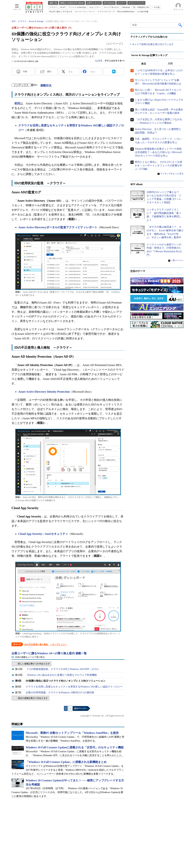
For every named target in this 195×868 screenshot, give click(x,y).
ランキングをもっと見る (172, 174)
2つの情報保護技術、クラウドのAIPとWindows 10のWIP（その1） (64, 669)
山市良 (99, 61)
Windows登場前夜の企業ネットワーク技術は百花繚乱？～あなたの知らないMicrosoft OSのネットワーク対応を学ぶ (158, 152)
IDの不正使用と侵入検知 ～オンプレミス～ (46, 645)
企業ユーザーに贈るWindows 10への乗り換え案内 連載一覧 (49, 653)
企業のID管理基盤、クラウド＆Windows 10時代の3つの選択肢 (60, 693)
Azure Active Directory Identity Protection (44, 392)
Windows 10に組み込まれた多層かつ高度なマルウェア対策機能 (62, 675)
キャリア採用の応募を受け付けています (153, 44)
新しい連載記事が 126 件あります (34, 664)
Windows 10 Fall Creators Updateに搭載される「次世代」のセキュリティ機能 (75, 747)
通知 (49, 72)
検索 (180, 25)
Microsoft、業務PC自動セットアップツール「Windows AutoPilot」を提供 (72, 733)
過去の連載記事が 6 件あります (33, 698)
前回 (17, 103)
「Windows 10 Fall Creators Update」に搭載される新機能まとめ (66, 762)
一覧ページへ (177, 261)
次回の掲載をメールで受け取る (30, 657)
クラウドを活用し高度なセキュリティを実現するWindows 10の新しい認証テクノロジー (74, 687)
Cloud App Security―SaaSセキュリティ (43, 534)
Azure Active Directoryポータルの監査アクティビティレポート (58, 227)
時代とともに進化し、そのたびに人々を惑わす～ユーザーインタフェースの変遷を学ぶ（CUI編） (158, 166)
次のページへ (80, 708)
